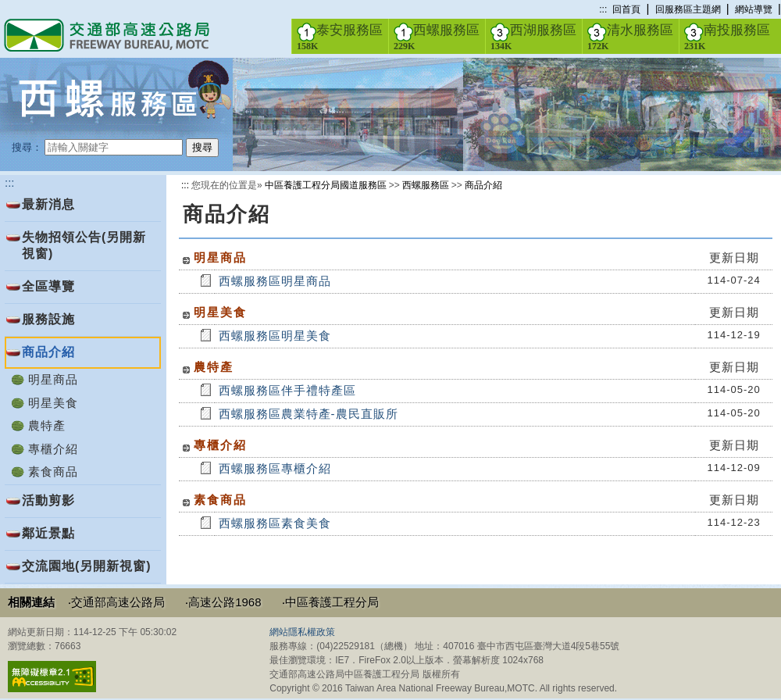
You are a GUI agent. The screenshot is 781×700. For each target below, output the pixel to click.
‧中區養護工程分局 (330, 602)
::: (603, 9)
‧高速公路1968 (223, 602)
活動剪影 (48, 500)
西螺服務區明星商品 (275, 281)
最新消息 (48, 204)
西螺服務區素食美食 (275, 523)
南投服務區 (727, 37)
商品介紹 (483, 185)
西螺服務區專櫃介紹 (275, 468)
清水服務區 (630, 37)
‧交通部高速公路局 (116, 602)
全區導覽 (48, 286)
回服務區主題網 (688, 9)
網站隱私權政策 (302, 632)
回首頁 (626, 9)
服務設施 (48, 319)
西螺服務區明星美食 (275, 336)
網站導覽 (754, 9)
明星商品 (53, 379)
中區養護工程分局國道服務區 (326, 185)
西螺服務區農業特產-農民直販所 (308, 414)
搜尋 (202, 147)
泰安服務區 (340, 37)
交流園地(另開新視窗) (87, 566)
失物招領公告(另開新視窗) (84, 245)
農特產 (47, 425)
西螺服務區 (437, 37)
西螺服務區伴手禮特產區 (287, 390)
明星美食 (53, 403)
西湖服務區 (533, 37)
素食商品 (53, 471)
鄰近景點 (48, 533)
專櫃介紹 (53, 449)
